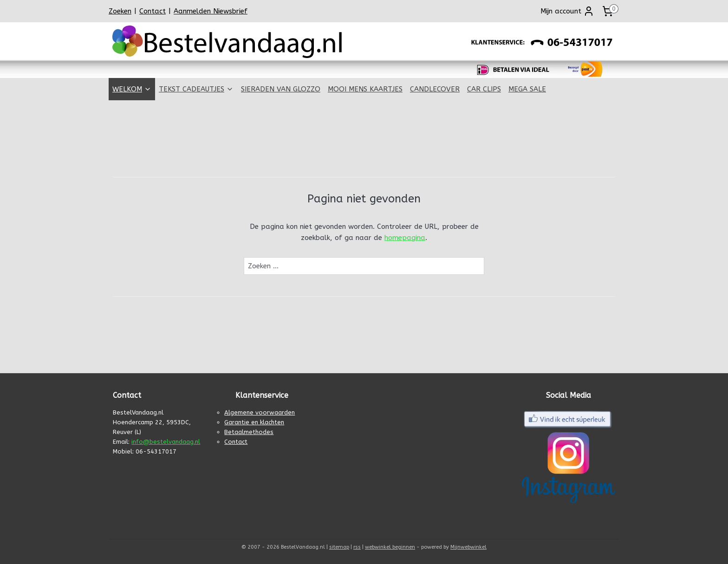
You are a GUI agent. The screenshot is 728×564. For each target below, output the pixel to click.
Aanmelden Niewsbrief (211, 11)
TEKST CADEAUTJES (196, 89)
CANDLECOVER (435, 89)
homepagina (405, 238)
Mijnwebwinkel (468, 547)
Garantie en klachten (254, 422)
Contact (153, 11)
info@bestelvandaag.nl (166, 442)
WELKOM (132, 89)
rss (357, 547)
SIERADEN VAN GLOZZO (281, 89)
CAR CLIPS (484, 89)
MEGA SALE (527, 89)
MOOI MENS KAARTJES (365, 89)
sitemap (339, 547)
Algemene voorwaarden (260, 412)
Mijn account (567, 11)
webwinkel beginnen (390, 547)
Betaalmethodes (249, 432)
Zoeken (120, 11)
